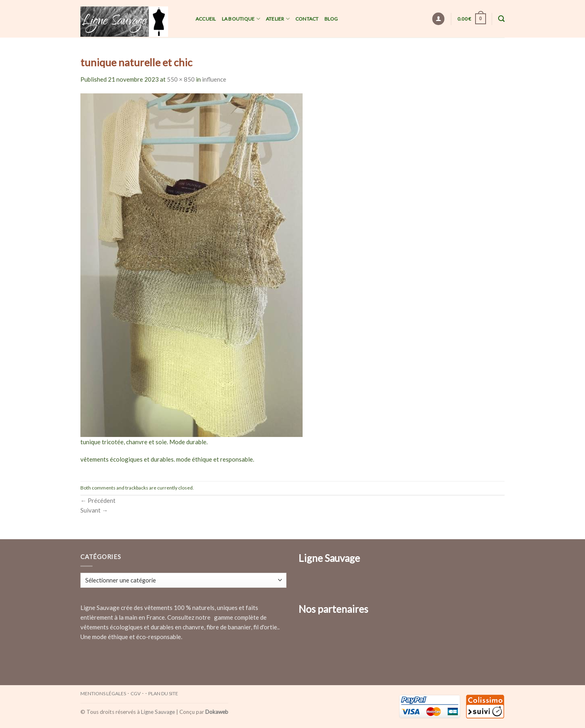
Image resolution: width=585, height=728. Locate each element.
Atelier (278, 19)
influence (214, 79)
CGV (136, 693)
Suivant (94, 510)
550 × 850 (181, 79)
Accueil (206, 19)
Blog (331, 19)
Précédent (98, 500)
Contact (307, 19)
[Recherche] (501, 19)
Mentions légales (103, 693)
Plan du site (163, 693)
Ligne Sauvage (158, 712)
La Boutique (241, 19)
